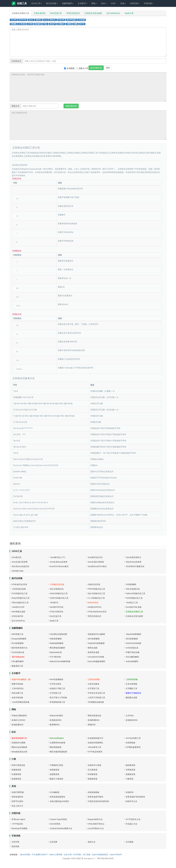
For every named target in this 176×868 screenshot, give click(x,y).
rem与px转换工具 (133, 738)
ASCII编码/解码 (132, 657)
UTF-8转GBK (55, 657)
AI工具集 (87, 855)
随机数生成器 (131, 698)
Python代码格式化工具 (135, 593)
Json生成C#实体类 (20, 562)
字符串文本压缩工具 (96, 693)
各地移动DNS (132, 720)
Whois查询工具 (95, 747)
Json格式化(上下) (57, 557)
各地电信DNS (56, 720)
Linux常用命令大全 (96, 828)
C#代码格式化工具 (20, 593)
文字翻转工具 (131, 688)
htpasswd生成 (56, 652)
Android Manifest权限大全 (61, 828)
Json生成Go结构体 (96, 562)
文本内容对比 (18, 688)
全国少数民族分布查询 (59, 801)
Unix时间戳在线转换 (20, 702)
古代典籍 (130, 842)
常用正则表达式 (73, 13)
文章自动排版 (94, 679)
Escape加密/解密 (19, 639)
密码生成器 (93, 648)
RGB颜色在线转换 (96, 702)
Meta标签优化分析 (19, 752)
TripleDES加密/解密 (96, 643)
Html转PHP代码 (57, 607)
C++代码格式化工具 (96, 598)
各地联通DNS (94, 720)
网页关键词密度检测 (58, 752)
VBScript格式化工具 (20, 603)
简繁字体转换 (17, 684)
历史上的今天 (17, 806)
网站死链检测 (55, 747)
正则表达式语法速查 (93, 13)
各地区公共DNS (18, 720)
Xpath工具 (129, 13)
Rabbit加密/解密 (57, 643)
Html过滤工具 (56, 13)
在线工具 (19, 3)
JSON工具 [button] (36, 3)
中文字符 (14, 20)
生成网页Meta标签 (58, 743)
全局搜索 (69, 68)
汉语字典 (15, 842)
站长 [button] (104, 3)
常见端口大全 (131, 824)
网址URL (53, 20)
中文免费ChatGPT (40, 855)
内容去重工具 (17, 693)
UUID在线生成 (132, 648)
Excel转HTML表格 (134, 607)
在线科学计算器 (94, 765)
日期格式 (61, 24)
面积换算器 (130, 765)
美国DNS (92, 725)
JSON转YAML (18, 571)
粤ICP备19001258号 (106, 858)
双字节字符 (23, 20)
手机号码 (61, 20)
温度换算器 (54, 774)
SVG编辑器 (55, 792)
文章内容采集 (132, 679)
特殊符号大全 (131, 801)
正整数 (69, 24)
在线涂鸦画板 (94, 792)
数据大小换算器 (56, 779)
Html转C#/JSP (18, 607)
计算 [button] (113, 3)
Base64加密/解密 (133, 634)
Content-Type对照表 (58, 819)
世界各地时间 (17, 797)
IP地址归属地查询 (19, 716)
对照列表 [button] (135, 3)
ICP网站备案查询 (133, 747)
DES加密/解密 (132, 639)
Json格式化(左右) (95, 557)
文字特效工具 (55, 693)
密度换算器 (93, 779)
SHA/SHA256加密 (133, 643)
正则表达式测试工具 (20, 13)
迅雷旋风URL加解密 (96, 634)
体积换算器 (54, 770)
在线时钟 (130, 792)
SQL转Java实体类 (134, 562)
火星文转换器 (94, 684)
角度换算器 (16, 779)
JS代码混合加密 (19, 589)
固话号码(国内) (72, 20)
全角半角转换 (17, 698)
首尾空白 (39, 20)
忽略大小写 (82, 68)
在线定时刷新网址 (95, 743)
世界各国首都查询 (57, 797)
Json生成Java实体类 (59, 562)
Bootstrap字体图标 (20, 828)
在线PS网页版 (18, 792)
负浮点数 (82, 20)
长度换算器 (16, 774)
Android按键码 (132, 661)
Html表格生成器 (18, 612)
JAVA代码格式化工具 (59, 593)
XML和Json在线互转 (20, 566)
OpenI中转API (116, 855)
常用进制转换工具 (57, 702)
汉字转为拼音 (55, 684)
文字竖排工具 (94, 688)
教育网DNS (55, 725)
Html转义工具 (132, 603)
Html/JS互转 (93, 603)
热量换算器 (16, 770)
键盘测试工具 (17, 666)
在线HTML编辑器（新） (22, 679)
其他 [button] (123, 3)
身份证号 (53, 24)
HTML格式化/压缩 (19, 584)
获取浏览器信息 (94, 716)
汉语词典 (53, 842)
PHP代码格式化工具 (96, 589)
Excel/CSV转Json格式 (59, 566)
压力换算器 (93, 770)
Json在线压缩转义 (134, 557)
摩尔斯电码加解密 (57, 648)
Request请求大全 (95, 819)
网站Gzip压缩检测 (19, 747)
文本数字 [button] (82, 3)
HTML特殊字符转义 (96, 824)
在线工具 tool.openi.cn (85, 858)
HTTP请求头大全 (133, 819)
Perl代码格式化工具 (134, 598)
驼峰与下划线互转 (133, 693)
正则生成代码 (40, 13)
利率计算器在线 (18, 765)
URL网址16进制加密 (58, 634)
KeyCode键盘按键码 (97, 661)
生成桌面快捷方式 (95, 738)
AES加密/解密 (94, 639)
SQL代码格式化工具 (96, 593)
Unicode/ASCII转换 (96, 657)
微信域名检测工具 (19, 738)
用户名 (82, 24)
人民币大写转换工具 (96, 698)
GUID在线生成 (18, 652)
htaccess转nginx (57, 738)
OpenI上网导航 (56, 855)
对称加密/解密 (56, 639)
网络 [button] (94, 3)
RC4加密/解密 (18, 643)
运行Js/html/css (113, 13)
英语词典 (15, 846)
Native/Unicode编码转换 (60, 661)
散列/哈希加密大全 (20, 648)
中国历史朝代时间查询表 (98, 801)
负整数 (75, 24)
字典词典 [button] (148, 3)
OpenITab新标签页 (100, 855)
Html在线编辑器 (56, 679)
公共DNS (130, 716)
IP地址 (45, 24)
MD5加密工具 (17, 634)
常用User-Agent (18, 819)
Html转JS (54, 603)
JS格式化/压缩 (94, 584)
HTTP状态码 (17, 824)
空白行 (31, 20)
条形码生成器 (94, 652)
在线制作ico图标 (19, 743)
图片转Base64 (18, 657)
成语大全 (92, 842)
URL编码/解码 (18, 661)
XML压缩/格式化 (133, 589)
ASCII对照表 (55, 824)
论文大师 (68, 855)
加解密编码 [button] (68, 3)
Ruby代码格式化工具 (21, 598)
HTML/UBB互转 (56, 612)
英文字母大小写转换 (58, 698)
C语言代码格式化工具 (59, 598)
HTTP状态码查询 (95, 752)
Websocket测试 (56, 716)
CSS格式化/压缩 (57, 584)
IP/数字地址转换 (133, 652)
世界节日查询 (17, 801)
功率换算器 (130, 770)
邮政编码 (38, 24)
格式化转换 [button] (52, 3)
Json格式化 (16, 557)
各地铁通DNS (17, 725)
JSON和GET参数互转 (135, 566)
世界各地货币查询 (95, 797)
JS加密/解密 (131, 584)
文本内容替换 (131, 684)
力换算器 (130, 779)
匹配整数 (14, 24)
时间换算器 (93, 774)
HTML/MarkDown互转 (97, 612)
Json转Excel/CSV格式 (97, 566)
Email (46, 20)
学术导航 (77, 855)
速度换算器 (130, 774)
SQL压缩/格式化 (57, 589)
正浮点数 (22, 24)
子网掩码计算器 (56, 765)
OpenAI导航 (25, 855)
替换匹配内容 (71, 106)
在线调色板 (130, 743)
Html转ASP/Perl (95, 607)
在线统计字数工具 (57, 688)
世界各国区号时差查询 (135, 797)
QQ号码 (30, 24)
